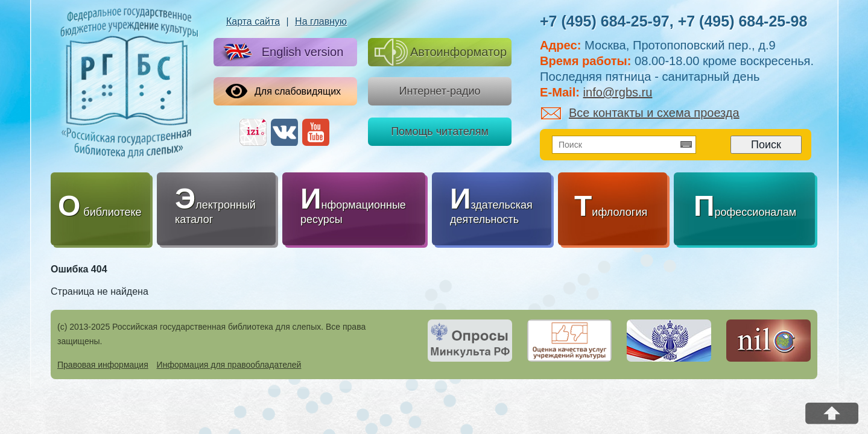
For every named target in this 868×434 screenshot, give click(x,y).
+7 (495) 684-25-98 (743, 21)
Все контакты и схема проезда (640, 113)
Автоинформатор (441, 52)
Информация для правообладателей (229, 365)
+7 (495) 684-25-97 (605, 21)
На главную (321, 21)
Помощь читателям (440, 131)
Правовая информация (103, 365)
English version (281, 53)
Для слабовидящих (283, 91)
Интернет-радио (439, 91)
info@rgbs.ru (618, 92)
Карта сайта (253, 21)
